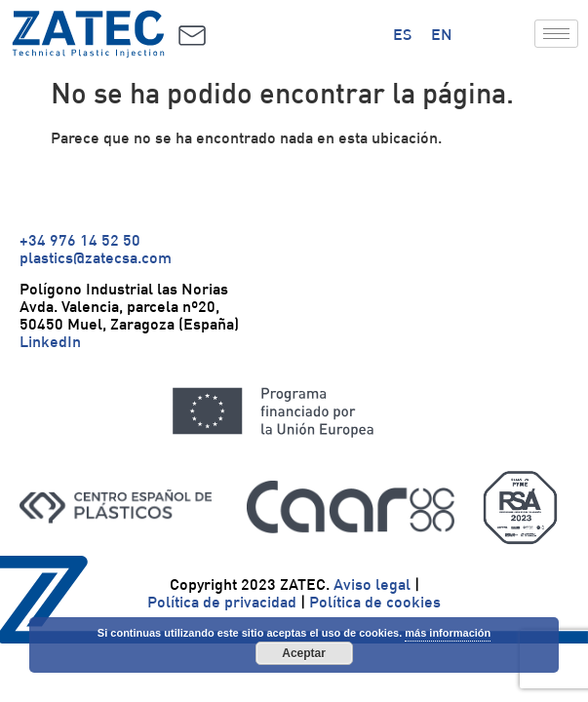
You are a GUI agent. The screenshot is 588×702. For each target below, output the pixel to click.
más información (448, 633)
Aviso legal (372, 584)
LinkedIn (50, 341)
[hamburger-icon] (556, 34)
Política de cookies (375, 602)
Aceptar (304, 653)
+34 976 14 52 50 (80, 240)
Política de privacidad (222, 602)
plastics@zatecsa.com (96, 257)
